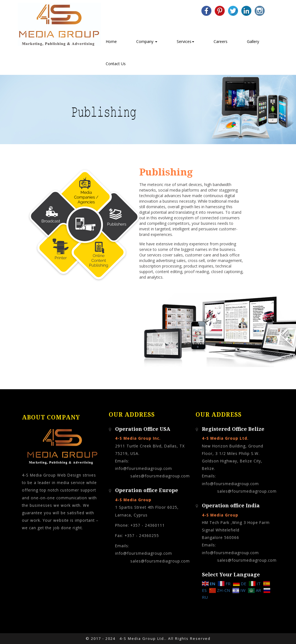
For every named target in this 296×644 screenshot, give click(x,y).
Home (111, 41)
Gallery (253, 41)
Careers (221, 41)
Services (185, 41)
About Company (51, 417)
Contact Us (116, 64)
